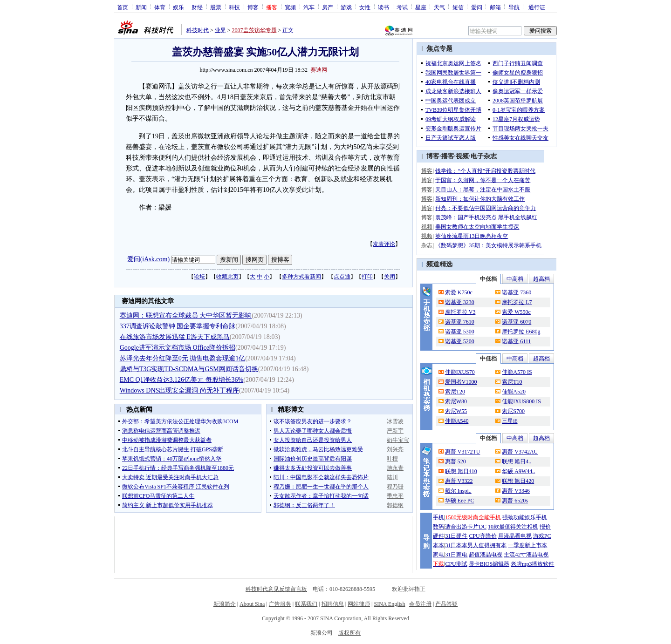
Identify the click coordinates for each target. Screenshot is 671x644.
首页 (123, 7)
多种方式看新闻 (301, 277)
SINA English (389, 604)
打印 (367, 277)
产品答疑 (446, 604)
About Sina (252, 604)
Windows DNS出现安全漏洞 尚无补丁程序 (179, 390)
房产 (328, 7)
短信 (458, 7)
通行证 (537, 7)
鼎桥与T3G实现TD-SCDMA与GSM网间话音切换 (189, 369)
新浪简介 (225, 604)
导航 (514, 7)
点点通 (342, 277)
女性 (365, 7)
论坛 (199, 277)
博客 (253, 7)
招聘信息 (333, 604)
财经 (197, 7)
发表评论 (384, 244)
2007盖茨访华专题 (254, 30)
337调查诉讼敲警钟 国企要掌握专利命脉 (178, 326)
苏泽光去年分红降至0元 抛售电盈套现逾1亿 (183, 358)
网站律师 (359, 604)
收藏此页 (227, 277)
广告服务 (280, 604)
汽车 (309, 7)
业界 (220, 30)
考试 (402, 7)
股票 (216, 7)
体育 (160, 7)
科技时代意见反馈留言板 (276, 589)
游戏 (346, 7)
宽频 (290, 7)
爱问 (477, 7)
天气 (439, 7)
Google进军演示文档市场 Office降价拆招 (178, 348)
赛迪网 (319, 70)
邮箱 (495, 7)
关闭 (390, 277)
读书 (383, 7)
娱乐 (178, 7)
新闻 (141, 7)
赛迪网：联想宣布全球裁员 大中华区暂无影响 (186, 315)
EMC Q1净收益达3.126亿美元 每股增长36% (182, 380)
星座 (421, 7)
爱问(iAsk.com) (148, 259)
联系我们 (306, 604)
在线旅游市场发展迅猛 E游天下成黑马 (175, 337)
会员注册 (420, 604)
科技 (234, 7)
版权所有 (349, 633)
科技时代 (198, 30)
